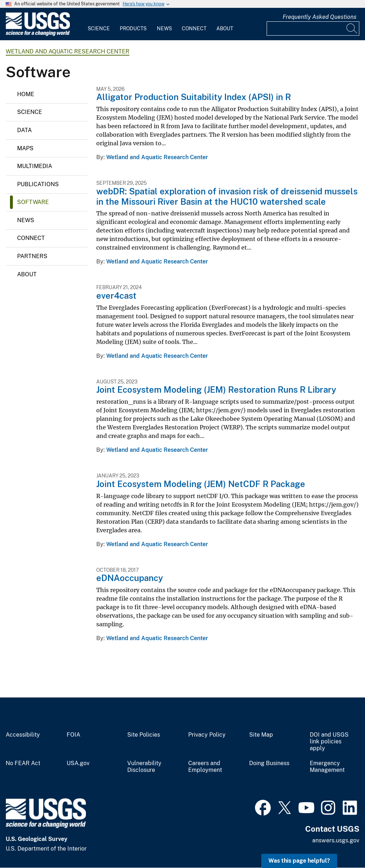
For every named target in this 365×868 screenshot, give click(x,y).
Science (99, 28)
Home (26, 94)
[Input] (313, 28)
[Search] (352, 28)
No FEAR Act (23, 763)
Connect (194, 28)
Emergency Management (327, 767)
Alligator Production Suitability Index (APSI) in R (194, 97)
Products (133, 28)
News (164, 28)
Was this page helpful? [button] (299, 861)
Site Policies (144, 735)
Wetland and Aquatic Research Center (68, 51)
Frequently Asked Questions (320, 17)
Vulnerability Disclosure (144, 767)
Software (33, 202)
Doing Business (269, 763)
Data (24, 130)
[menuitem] (99, 24)
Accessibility (23, 735)
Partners (32, 256)
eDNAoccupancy (130, 578)
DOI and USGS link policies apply (329, 742)
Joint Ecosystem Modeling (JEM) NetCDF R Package (201, 484)
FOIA (73, 735)
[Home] (38, 34)
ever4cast (116, 296)
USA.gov (78, 763)
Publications (38, 184)
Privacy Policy (207, 735)
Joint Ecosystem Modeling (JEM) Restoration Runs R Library (216, 389)
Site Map (261, 735)
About (225, 28)
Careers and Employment (205, 767)
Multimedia (35, 166)
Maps (25, 148)
